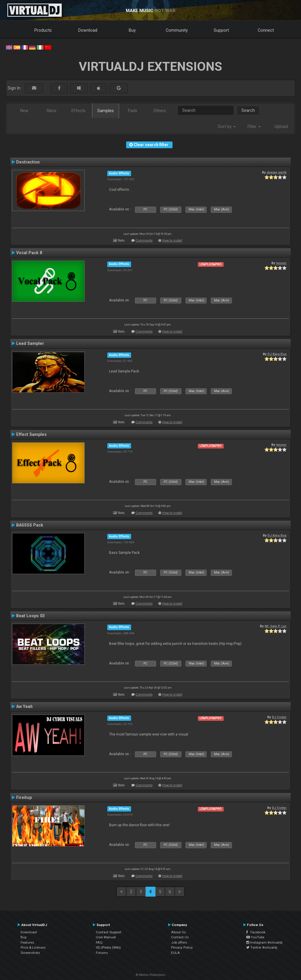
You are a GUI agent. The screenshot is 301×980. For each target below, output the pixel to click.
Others (160, 111)
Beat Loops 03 (30, 616)
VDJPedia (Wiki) (108, 947)
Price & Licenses (33, 947)
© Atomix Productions (151, 975)
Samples (106, 111)
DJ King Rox (277, 354)
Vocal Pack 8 (29, 253)
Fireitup (24, 797)
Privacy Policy (182, 947)
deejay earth (277, 172)
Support (221, 30)
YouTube (255, 937)
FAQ (99, 942)
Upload (281, 126)
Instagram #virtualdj (264, 942)
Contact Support (109, 932)
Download (88, 30)
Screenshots (30, 953)
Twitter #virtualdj (262, 947)
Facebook (256, 932)
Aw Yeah (24, 706)
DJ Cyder (279, 717)
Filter (254, 126)
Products (43, 30)
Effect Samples (31, 434)
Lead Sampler (30, 343)
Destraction (28, 162)
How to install (172, 241)
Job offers (179, 942)
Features (27, 942)
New (24, 111)
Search (248, 110)
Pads (133, 111)
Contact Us (180, 937)
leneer (281, 263)
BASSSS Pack (30, 525)
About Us (178, 932)
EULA (175, 953)
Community (177, 30)
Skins (51, 111)
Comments (144, 241)
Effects (78, 111)
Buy (132, 30)
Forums (102, 953)
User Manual (106, 937)
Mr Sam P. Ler (276, 626)
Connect (266, 30)
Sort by (227, 126)
